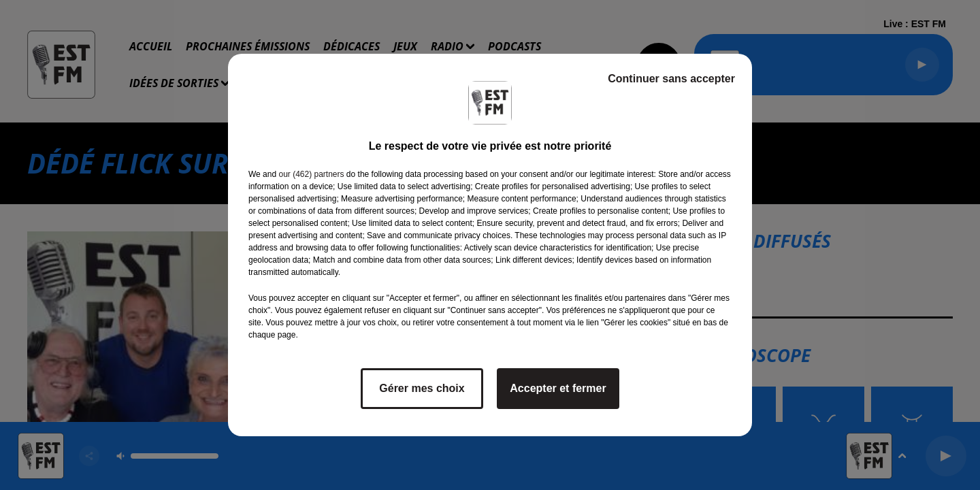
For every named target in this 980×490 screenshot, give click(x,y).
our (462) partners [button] (311, 174)
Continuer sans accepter (671, 79)
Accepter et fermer (558, 388)
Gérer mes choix (422, 388)
